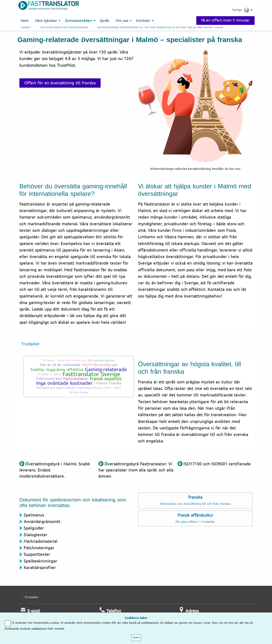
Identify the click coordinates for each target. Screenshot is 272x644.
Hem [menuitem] (25, 21)
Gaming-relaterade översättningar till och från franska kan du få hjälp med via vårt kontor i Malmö (160, 28)
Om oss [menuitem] (122, 21)
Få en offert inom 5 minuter (225, 20)
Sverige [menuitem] (240, 10)
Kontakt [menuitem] (143, 21)
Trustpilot (30, 344)
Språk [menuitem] (105, 21)
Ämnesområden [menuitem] (78, 21)
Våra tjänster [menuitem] (46, 21)
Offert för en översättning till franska (60, 83)
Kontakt (26, 28)
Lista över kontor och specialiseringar (64, 28)
